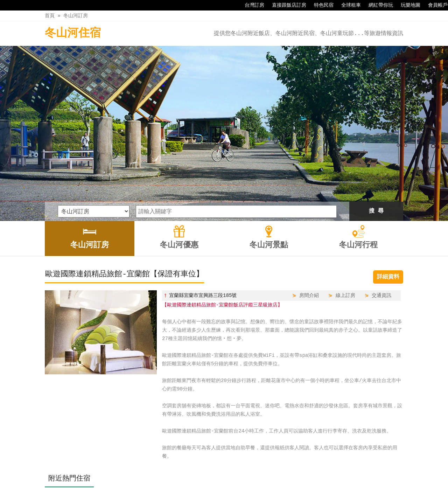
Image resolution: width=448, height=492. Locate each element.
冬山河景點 (240, 472)
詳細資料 (388, 195)
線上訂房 (345, 214)
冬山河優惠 (205, 472)
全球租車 (348, 5)
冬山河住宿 (73, 33)
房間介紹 (309, 214)
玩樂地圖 (407, 5)
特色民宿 (320, 5)
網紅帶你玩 (377, 5)
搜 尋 (376, 130)
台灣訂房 (251, 5)
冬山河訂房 (76, 16)
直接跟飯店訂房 (286, 5)
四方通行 (225, 487)
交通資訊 (381, 214)
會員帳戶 (434, 5)
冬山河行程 (275, 472)
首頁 (50, 16)
